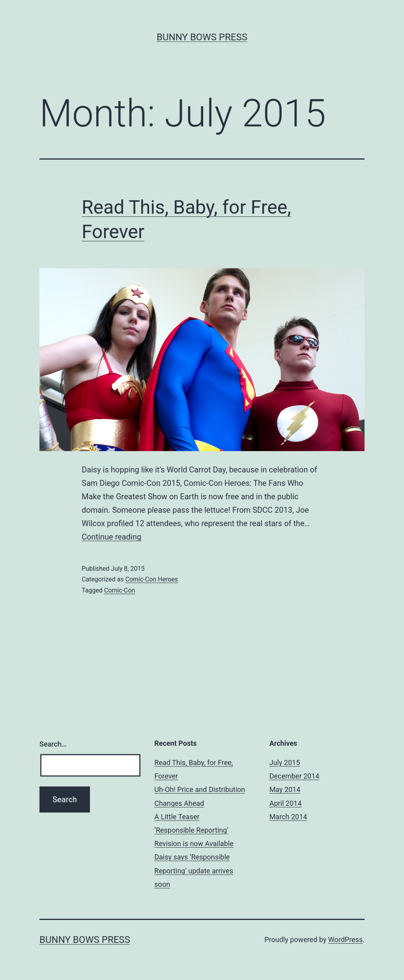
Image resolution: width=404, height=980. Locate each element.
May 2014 (285, 789)
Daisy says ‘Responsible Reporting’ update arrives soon (194, 870)
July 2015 (285, 763)
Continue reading (111, 537)
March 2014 (288, 817)
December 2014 (295, 776)
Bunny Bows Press (202, 37)
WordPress (345, 940)
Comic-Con (120, 590)
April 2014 (286, 803)
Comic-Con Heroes (151, 579)
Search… (53, 744)
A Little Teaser (177, 817)
